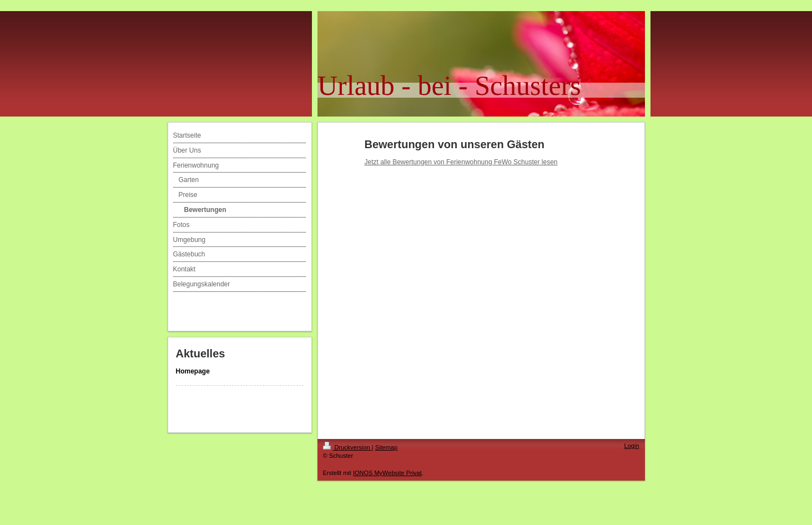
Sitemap (386, 447)
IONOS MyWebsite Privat (387, 473)
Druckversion (347, 447)
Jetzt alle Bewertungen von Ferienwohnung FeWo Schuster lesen (461, 162)
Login (632, 446)
